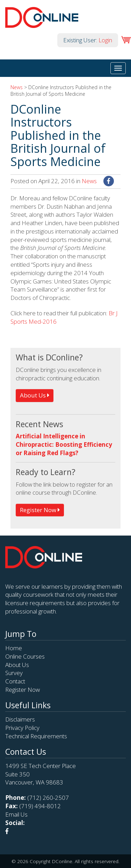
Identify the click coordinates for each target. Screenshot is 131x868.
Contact (15, 681)
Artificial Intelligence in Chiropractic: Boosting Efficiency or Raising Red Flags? (64, 444)
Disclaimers (20, 719)
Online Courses (25, 656)
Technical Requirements (36, 736)
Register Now (40, 510)
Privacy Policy (22, 728)
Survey (14, 673)
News (17, 87)
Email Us (16, 814)
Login (105, 40)
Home (14, 648)
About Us (35, 395)
